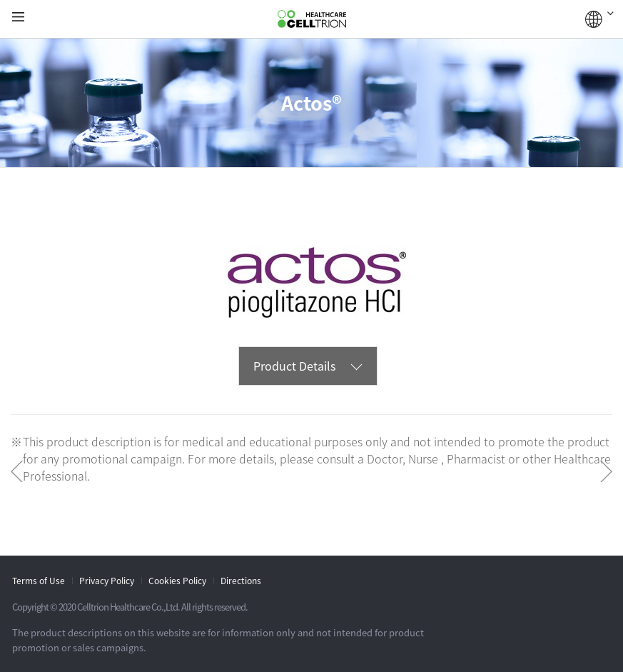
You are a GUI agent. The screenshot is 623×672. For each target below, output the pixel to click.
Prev (17, 471)
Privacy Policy (107, 581)
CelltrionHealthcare (312, 19)
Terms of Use (39, 581)
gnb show (18, 17)
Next (606, 471)
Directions (241, 581)
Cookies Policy (177, 581)
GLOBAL (599, 19)
